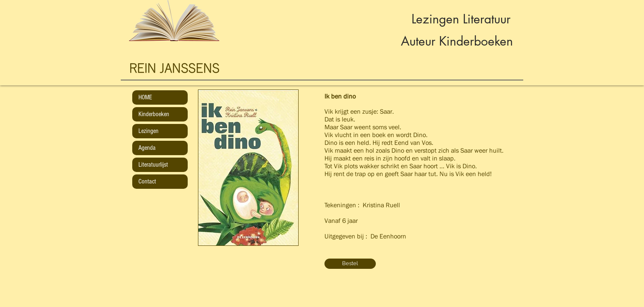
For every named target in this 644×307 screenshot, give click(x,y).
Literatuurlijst (153, 165)
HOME (145, 97)
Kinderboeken (154, 114)
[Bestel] (350, 264)
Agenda (147, 148)
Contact (147, 181)
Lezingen (148, 131)
